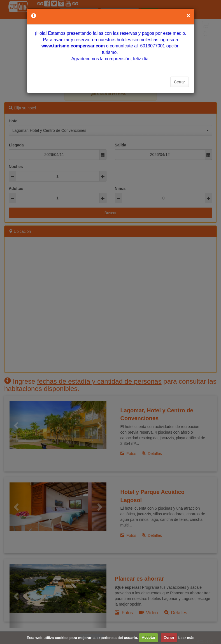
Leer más (186, 637)
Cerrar (180, 82)
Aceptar (148, 637)
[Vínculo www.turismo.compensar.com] (73, 46)
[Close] (188, 15)
